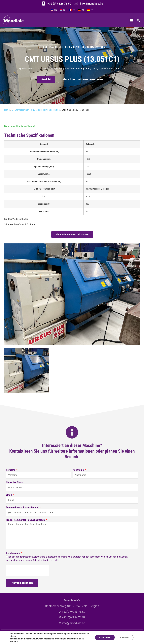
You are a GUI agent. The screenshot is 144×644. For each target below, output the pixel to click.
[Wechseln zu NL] (63, 10)
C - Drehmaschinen (51, 47)
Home (7, 110)
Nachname (79, 470)
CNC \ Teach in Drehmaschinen (85, 47)
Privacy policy (93, 636)
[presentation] (28, 570)
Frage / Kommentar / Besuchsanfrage (26, 520)
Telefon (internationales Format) (23, 508)
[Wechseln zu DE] (81, 10)
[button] (132, 20)
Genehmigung (13, 553)
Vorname (11, 470)
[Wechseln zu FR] (72, 10)
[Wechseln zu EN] (54, 10)
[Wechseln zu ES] (90, 10)
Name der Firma (14, 483)
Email (9, 495)
